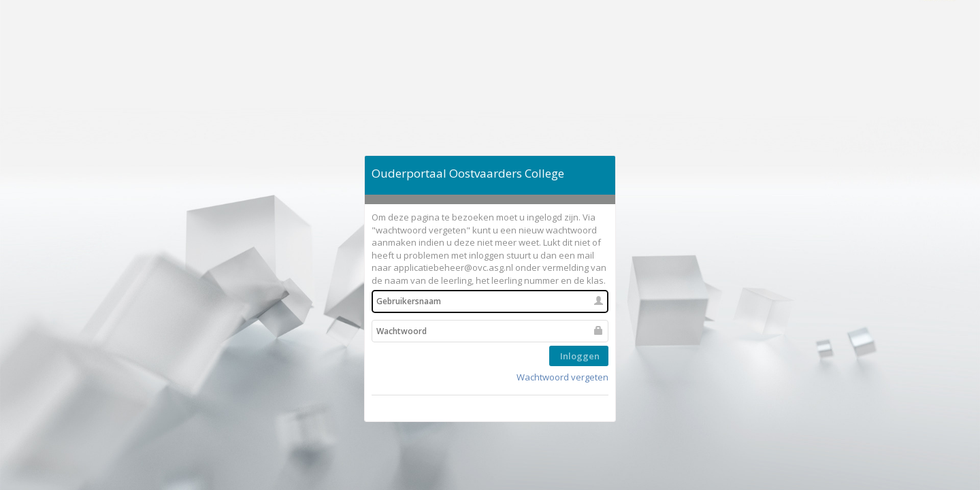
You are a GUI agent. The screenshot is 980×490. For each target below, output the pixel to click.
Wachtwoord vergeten (562, 377)
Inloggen (579, 356)
